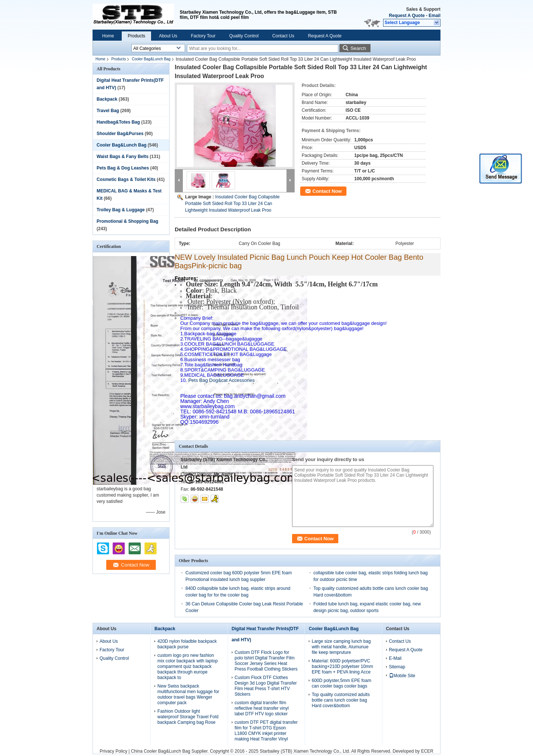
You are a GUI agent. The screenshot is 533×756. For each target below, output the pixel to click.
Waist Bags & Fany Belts (123, 157)
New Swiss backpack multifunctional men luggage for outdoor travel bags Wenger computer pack (188, 694)
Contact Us (283, 36)
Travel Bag (108, 111)
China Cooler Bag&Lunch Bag (161, 751)
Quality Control (244, 36)
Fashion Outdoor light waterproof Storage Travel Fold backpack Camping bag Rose (188, 717)
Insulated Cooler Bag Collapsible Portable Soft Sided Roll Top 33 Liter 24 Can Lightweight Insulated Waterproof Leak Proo (232, 204)
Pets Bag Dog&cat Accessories (217, 380)
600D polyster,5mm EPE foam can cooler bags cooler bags (341, 683)
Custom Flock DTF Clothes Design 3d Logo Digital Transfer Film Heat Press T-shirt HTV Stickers (266, 686)
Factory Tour (203, 36)
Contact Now (327, 191)
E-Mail (395, 658)
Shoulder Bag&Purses (120, 134)
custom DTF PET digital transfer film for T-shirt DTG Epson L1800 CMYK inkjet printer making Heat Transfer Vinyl (266, 731)
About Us (168, 36)
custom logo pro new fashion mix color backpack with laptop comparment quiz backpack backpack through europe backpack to (187, 666)
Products (136, 36)
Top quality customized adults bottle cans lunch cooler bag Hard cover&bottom (341, 700)
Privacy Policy (113, 751)
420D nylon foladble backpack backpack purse (187, 644)
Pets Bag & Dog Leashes (123, 168)
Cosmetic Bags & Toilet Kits (126, 179)
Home (108, 36)
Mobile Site (402, 676)
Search (358, 48)
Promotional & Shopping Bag (128, 221)
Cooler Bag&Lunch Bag (151, 59)
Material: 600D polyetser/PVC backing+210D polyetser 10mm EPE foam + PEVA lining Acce (342, 666)
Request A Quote (407, 16)
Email (435, 16)
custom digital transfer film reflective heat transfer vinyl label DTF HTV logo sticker (262, 708)
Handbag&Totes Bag (118, 122)
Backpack (107, 99)
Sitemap (397, 667)
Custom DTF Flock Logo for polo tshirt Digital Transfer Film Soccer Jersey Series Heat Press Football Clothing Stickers (266, 661)
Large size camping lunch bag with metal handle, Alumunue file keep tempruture (341, 647)
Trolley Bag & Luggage (121, 210)
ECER (427, 751)
